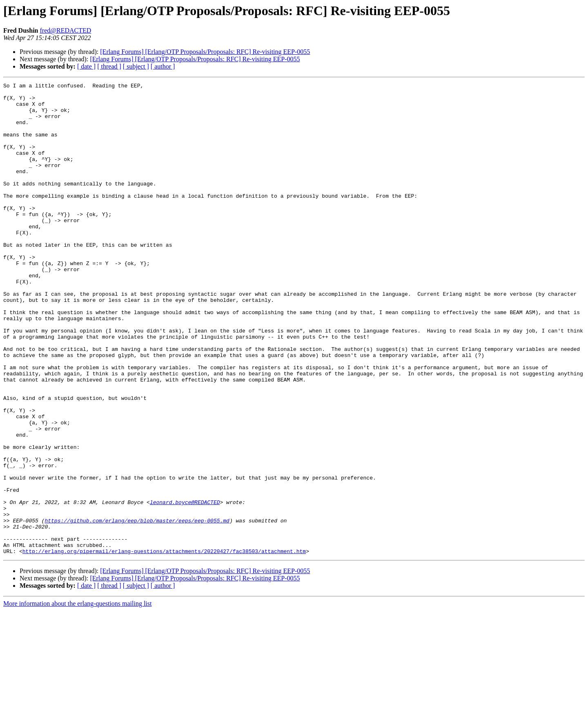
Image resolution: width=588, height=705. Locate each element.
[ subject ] (136, 66)
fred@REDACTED (66, 30)
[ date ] (86, 66)
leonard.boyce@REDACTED (185, 587)
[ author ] (163, 66)
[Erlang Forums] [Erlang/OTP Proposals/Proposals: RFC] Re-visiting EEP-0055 (205, 52)
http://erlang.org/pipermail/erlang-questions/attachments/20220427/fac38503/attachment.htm (164, 645)
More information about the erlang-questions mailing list (77, 698)
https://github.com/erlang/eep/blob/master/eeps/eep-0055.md (137, 609)
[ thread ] (109, 66)
